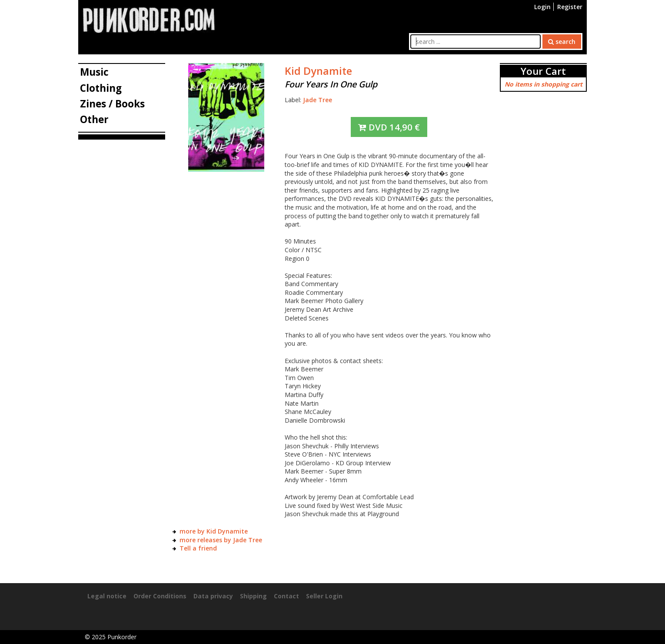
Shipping (253, 596)
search (562, 42)
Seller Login (324, 596)
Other (94, 119)
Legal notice (107, 596)
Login (542, 7)
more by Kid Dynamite (214, 531)
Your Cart (543, 71)
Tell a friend (198, 548)
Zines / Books (112, 104)
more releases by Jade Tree (221, 540)
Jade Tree (318, 100)
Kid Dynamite (318, 71)
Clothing (101, 88)
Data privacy (213, 596)
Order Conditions (160, 596)
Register (570, 7)
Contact (286, 596)
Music (94, 72)
